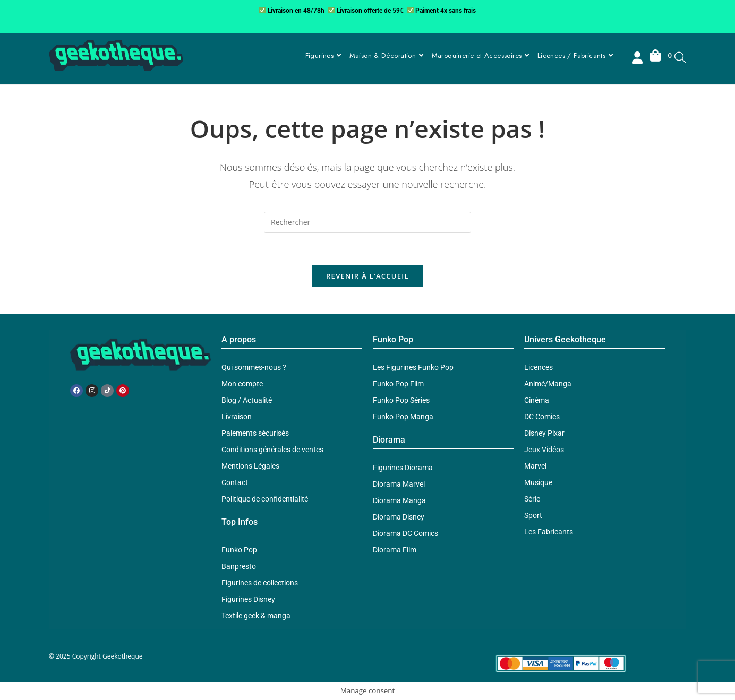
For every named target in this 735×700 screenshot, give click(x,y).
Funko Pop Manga (403, 417)
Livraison (237, 417)
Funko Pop (239, 550)
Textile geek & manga (256, 616)
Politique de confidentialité (265, 499)
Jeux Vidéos (544, 450)
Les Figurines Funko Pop (413, 367)
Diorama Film (395, 550)
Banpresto (239, 566)
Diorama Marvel (399, 484)
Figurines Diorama (403, 468)
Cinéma (537, 400)
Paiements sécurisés (255, 433)
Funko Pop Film (398, 384)
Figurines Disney (248, 599)
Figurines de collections (260, 583)
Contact (235, 482)
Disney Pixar (544, 433)
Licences (539, 367)
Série (532, 499)
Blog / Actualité (247, 400)
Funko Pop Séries (401, 400)
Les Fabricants (549, 532)
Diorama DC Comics (405, 533)
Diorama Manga (399, 500)
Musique (538, 482)
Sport (533, 515)
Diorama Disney (399, 517)
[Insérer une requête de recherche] (367, 222)
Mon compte (242, 384)
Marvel (535, 466)
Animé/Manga (548, 384)
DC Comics (542, 417)
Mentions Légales (250, 466)
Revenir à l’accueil (367, 276)
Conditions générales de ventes (272, 450)
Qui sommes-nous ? (254, 367)
